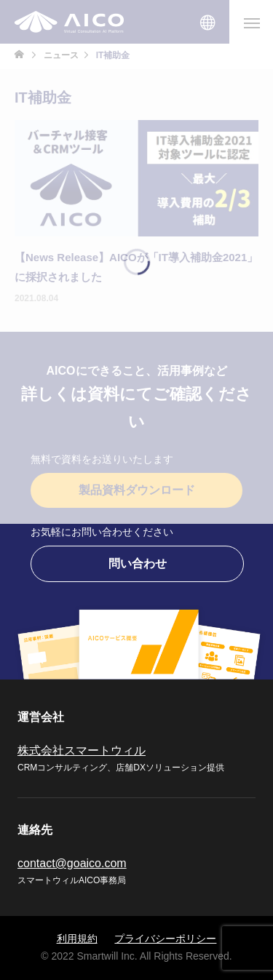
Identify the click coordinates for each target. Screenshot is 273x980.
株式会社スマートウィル (82, 750)
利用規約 (77, 939)
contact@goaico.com (72, 863)
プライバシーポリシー (165, 939)
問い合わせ (138, 563)
